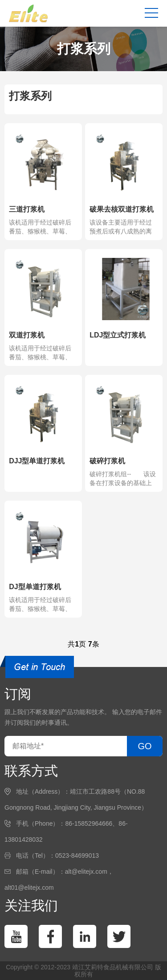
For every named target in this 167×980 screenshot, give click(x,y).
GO (145, 746)
